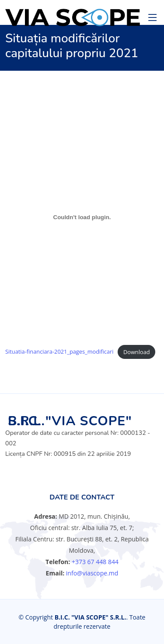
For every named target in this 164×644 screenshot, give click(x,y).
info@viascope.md (91, 573)
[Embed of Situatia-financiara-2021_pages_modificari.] (82, 217)
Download (137, 352)
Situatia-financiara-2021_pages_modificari (59, 352)
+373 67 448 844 (95, 562)
